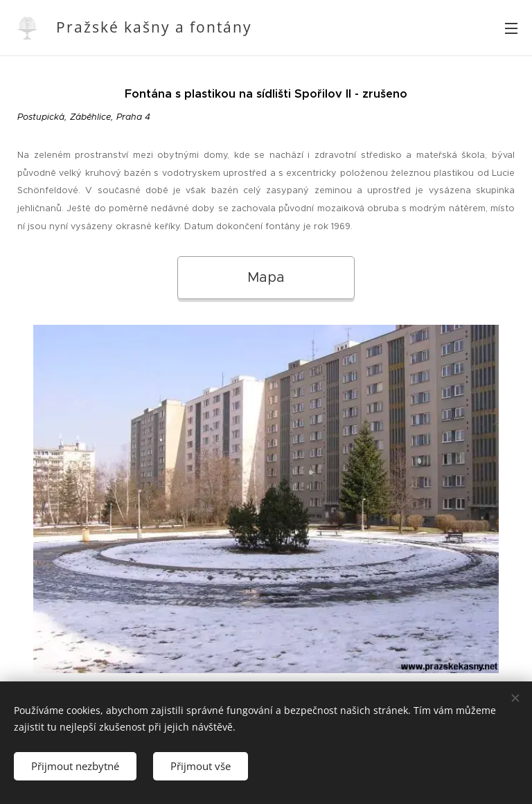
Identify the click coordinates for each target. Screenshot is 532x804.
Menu (511, 28)
